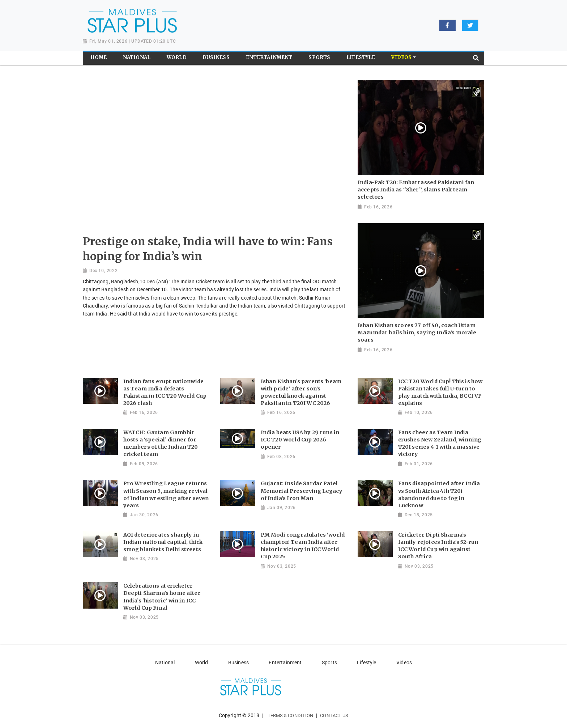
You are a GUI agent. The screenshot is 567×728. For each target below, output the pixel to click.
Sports (329, 663)
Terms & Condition (291, 716)
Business (238, 663)
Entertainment (285, 663)
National (165, 663)
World (202, 663)
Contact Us (334, 716)
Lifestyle (366, 663)
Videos (404, 663)
